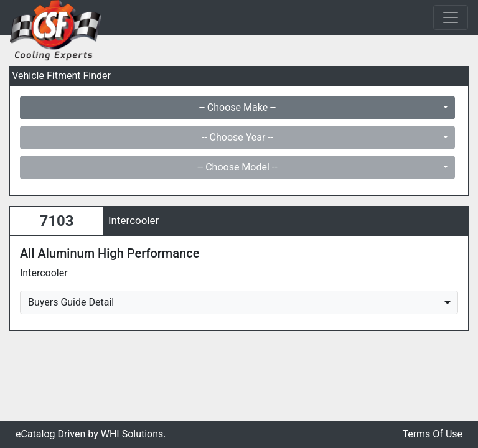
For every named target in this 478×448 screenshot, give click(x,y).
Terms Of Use (432, 434)
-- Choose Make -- (237, 107)
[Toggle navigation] (451, 17)
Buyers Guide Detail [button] (71, 302)
